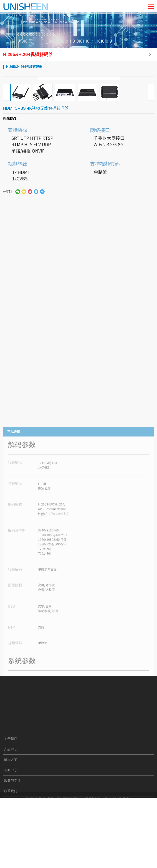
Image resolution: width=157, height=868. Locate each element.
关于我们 (11, 853)
